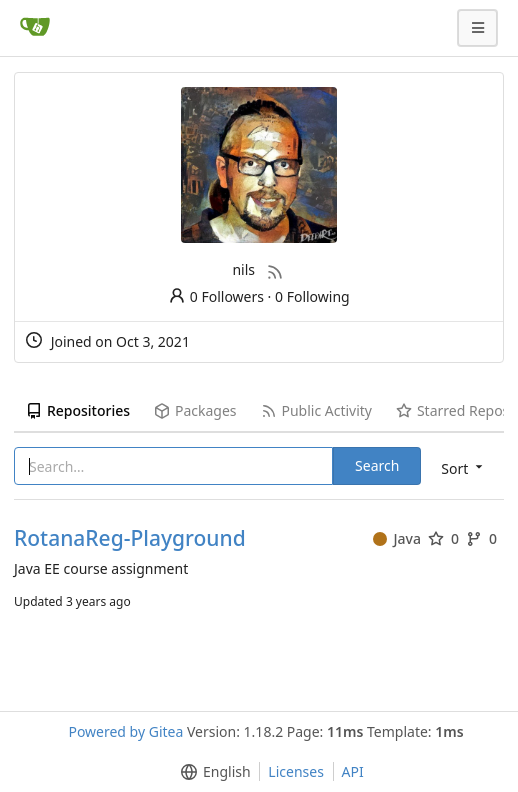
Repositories (78, 410)
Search (377, 465)
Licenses (296, 771)
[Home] (35, 28)
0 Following (312, 296)
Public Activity (316, 410)
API (353, 771)
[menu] (463, 467)
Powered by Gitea (125, 731)
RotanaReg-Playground (130, 538)
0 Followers (216, 296)
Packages (195, 410)
